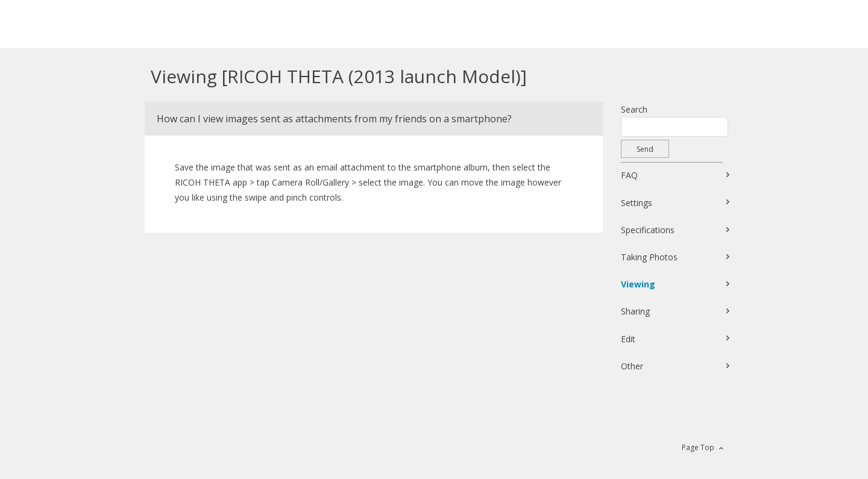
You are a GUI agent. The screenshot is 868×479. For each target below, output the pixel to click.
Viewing (638, 284)
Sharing (635, 311)
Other (632, 366)
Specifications (648, 230)
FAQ (629, 175)
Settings (637, 203)
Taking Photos (649, 257)
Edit (628, 339)
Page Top (698, 447)
